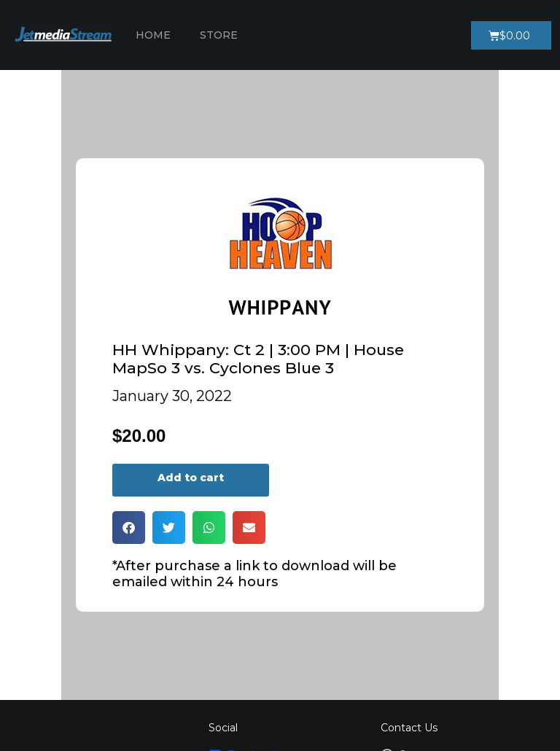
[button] (129, 528)
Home (153, 35)
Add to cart (191, 478)
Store (219, 35)
